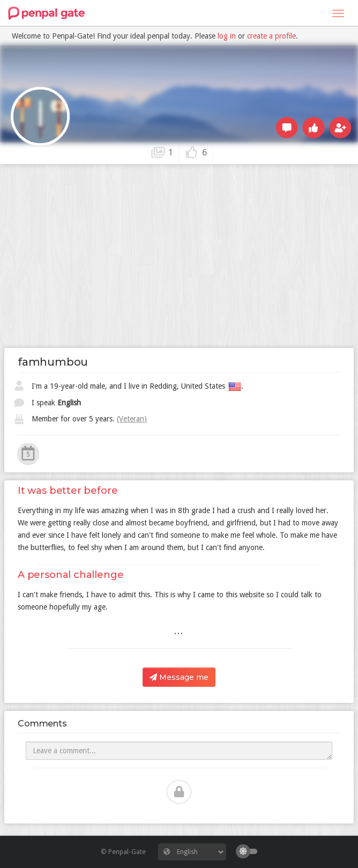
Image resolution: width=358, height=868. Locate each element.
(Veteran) (132, 419)
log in (227, 36)
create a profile (271, 36)
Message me (179, 677)
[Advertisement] (179, 247)
